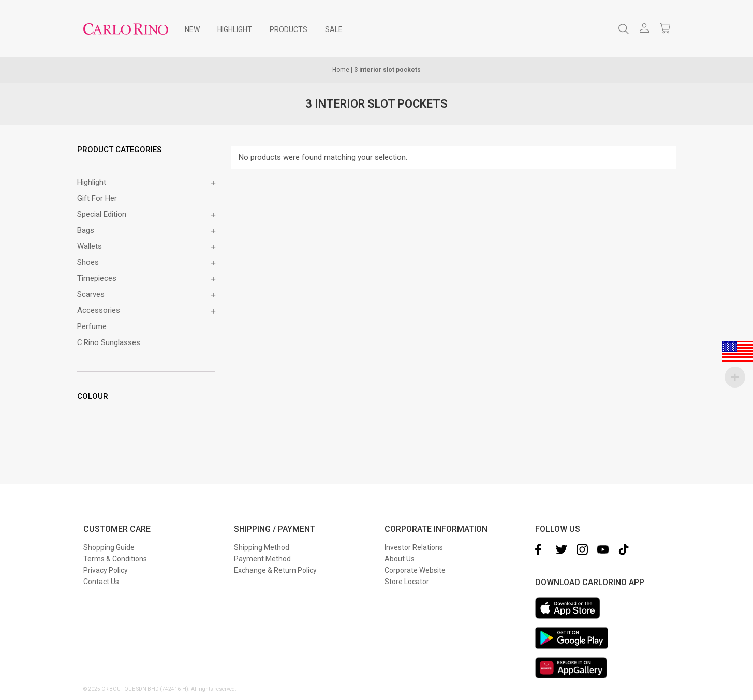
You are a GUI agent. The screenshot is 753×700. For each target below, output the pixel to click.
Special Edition (102, 214)
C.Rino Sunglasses (109, 342)
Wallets (90, 246)
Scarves (91, 294)
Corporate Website (415, 570)
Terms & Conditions (115, 559)
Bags (86, 230)
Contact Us (101, 582)
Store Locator (407, 582)
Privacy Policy (106, 570)
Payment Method (262, 559)
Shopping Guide (109, 547)
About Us (400, 559)
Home (341, 70)
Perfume (92, 326)
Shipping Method (262, 547)
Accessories (99, 310)
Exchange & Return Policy (275, 570)
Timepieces (97, 278)
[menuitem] (192, 29)
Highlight (92, 182)
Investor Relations (414, 547)
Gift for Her (97, 198)
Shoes (88, 262)
